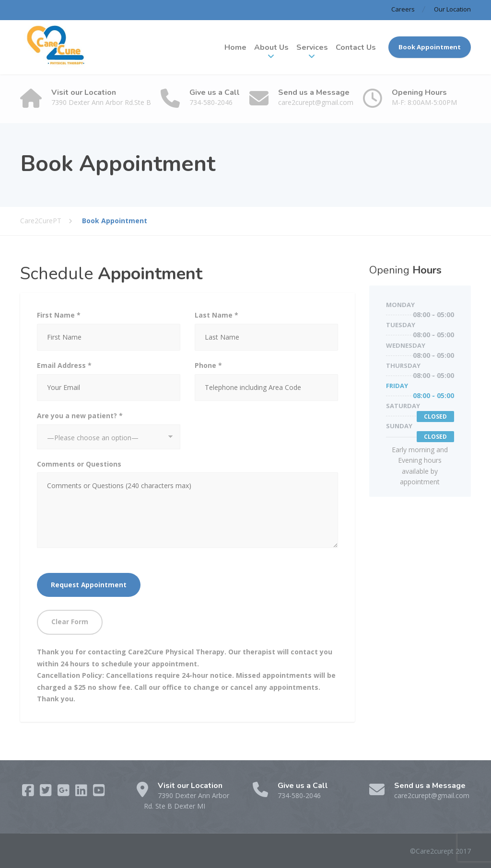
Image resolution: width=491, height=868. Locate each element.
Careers (403, 9)
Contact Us (356, 47)
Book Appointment (430, 47)
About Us (271, 47)
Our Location (452, 9)
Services (312, 47)
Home (235, 47)
